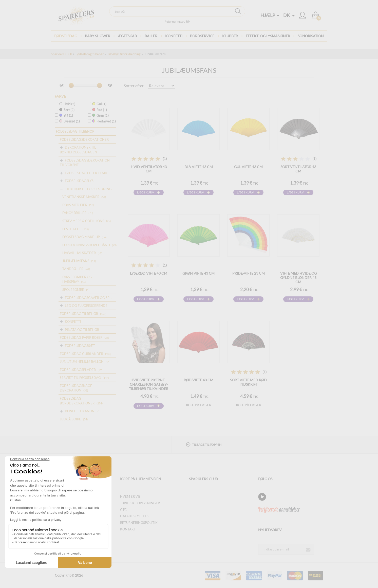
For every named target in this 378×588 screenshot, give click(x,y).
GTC (123, 510)
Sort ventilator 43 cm (298, 169)
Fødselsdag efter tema (86, 173)
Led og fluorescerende (86, 306)
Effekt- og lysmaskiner (268, 36)
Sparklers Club (61, 54)
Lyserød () (70, 121)
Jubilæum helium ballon (82, 362)
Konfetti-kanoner (82, 411)
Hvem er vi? (130, 496)
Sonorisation (311, 36)
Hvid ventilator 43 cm (149, 169)
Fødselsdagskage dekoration (76, 388)
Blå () (66, 115)
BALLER (151, 36)
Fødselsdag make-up (81, 237)
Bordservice (202, 36)
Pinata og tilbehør (82, 330)
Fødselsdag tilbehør (90, 54)
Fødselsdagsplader (78, 370)
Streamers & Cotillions (83, 221)
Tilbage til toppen (204, 444)
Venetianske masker (81, 197)
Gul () (99, 104)
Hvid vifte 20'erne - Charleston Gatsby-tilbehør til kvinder (149, 384)
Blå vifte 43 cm (199, 167)
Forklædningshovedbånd (86, 245)
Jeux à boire (70, 419)
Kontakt (128, 529)
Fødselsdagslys (79, 181)
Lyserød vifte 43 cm (149, 273)
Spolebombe (73, 290)
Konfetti (174, 36)
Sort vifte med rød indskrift (248, 382)
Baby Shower (98, 36)
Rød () (100, 110)
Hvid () (67, 104)
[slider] (71, 85)
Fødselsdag (66, 36)
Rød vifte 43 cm (199, 380)
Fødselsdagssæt (80, 346)
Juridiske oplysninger (140, 503)
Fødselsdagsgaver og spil (89, 298)
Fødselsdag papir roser (81, 337)
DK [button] (289, 15)
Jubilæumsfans (76, 261)
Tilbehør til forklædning (124, 54)
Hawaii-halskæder (79, 253)
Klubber (230, 36)
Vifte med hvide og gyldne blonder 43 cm (298, 278)
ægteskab (127, 36)
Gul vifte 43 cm (248, 167)
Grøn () (100, 115)
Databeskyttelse (135, 516)
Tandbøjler (73, 269)
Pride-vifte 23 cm (249, 273)
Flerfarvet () (104, 121)
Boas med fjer (75, 205)
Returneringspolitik (177, 21)
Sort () (67, 110)
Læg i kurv (146, 192)
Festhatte (71, 229)
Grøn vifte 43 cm (199, 273)
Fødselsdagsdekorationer (84, 139)
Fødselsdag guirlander (81, 354)
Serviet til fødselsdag (80, 378)
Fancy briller (74, 213)
